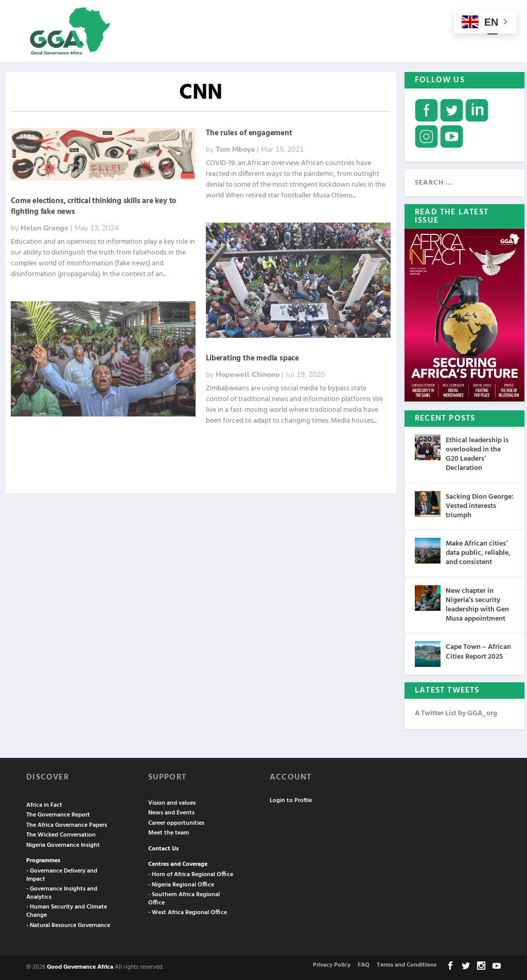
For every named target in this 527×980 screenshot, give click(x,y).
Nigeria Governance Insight (63, 845)
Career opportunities (176, 823)
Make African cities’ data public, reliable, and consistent (478, 553)
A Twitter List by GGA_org (456, 713)
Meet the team (169, 833)
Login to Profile (291, 801)
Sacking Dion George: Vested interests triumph (480, 506)
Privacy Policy (332, 965)
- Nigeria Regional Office (181, 885)
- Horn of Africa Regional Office (191, 875)
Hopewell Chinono (248, 375)
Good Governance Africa (80, 967)
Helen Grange (45, 228)
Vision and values (172, 803)
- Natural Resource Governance (68, 925)
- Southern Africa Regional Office (184, 899)
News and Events (171, 813)
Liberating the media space (252, 358)
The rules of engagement (249, 133)
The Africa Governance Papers (67, 825)
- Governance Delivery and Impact (62, 875)
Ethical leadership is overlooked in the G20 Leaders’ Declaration (477, 455)
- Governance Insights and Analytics (62, 893)
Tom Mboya (235, 149)
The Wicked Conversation (61, 835)
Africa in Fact (44, 805)
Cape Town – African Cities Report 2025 (478, 652)
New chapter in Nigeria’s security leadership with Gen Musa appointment (477, 605)
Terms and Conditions (407, 965)
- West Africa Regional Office (188, 913)
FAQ (364, 965)
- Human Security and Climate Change (67, 911)
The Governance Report (58, 815)
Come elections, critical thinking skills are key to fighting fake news (94, 206)
